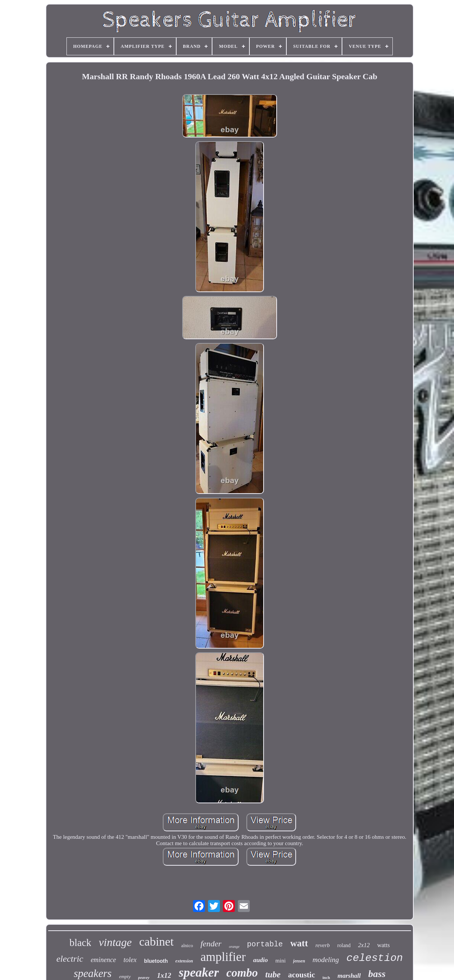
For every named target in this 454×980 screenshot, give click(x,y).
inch (326, 977)
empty (125, 976)
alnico (187, 945)
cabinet (156, 942)
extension (184, 961)
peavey (144, 977)
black (80, 943)
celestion (375, 958)
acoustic (301, 975)
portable (265, 944)
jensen (299, 961)
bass (377, 974)
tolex (130, 960)
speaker (199, 972)
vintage (115, 942)
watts (383, 945)
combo (242, 973)
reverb (323, 945)
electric (70, 959)
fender (211, 944)
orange (234, 947)
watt (299, 943)
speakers (92, 973)
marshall (349, 976)
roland (344, 945)
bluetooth (156, 961)
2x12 (364, 945)
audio (261, 960)
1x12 (164, 975)
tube (273, 975)
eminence (103, 960)
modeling (326, 960)
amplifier (223, 957)
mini (281, 961)
